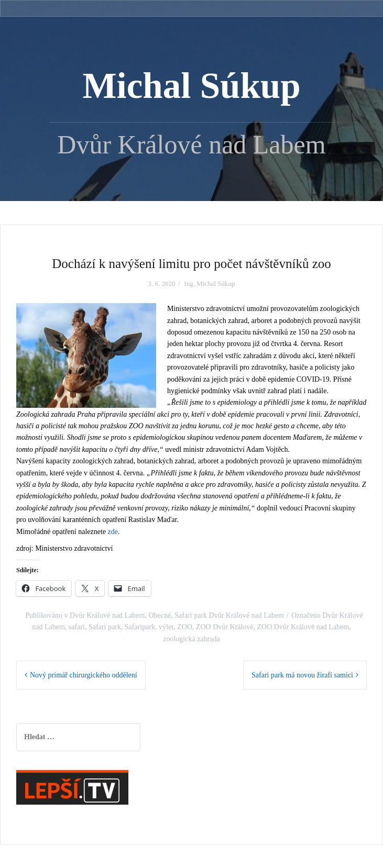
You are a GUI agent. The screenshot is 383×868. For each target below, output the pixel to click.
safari (77, 627)
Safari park (105, 627)
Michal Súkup (191, 86)
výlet (166, 627)
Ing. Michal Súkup (209, 283)
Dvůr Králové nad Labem (107, 615)
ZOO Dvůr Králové (225, 627)
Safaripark (140, 627)
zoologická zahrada (191, 639)
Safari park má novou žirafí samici (302, 675)
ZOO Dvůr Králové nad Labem (303, 627)
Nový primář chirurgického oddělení (84, 675)
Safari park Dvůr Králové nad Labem (229, 615)
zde (113, 532)
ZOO (185, 627)
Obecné (160, 615)
